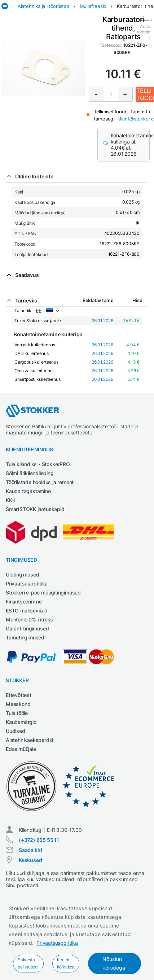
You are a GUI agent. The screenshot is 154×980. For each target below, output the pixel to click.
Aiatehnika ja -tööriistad (43, 6)
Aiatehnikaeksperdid (30, 740)
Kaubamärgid (21, 722)
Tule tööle (17, 713)
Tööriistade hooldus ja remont (40, 482)
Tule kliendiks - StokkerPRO (38, 464)
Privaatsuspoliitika (57, 943)
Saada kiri (30, 850)
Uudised (16, 731)
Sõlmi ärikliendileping (30, 473)
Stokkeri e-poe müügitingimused (43, 592)
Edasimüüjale (21, 749)
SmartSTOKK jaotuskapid (35, 509)
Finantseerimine (24, 601)
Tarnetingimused (25, 637)
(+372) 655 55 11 (39, 840)
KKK (10, 500)
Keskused (30, 860)
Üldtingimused (22, 575)
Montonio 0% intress (29, 619)
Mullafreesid (93, 6)
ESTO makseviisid (27, 610)
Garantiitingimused (27, 628)
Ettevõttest (19, 695)
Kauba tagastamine (28, 491)
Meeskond (18, 704)
